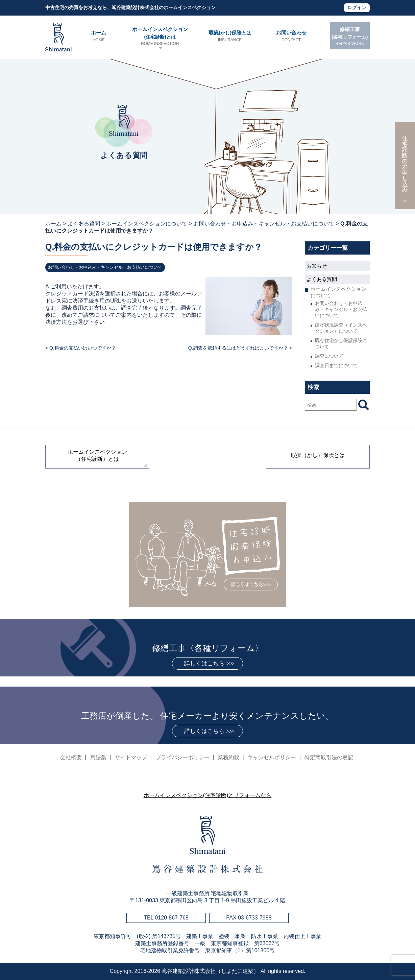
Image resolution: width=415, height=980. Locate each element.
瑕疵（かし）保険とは (318, 455)
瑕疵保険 (230, 36)
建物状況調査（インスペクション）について (341, 328)
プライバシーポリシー (182, 757)
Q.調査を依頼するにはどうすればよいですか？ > (240, 348)
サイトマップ (131, 757)
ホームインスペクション (160, 37)
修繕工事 (350, 37)
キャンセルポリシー (272, 757)
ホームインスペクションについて (147, 224)
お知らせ (317, 266)
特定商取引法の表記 (329, 757)
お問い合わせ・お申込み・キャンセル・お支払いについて (264, 224)
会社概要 (71, 757)
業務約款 (228, 757)
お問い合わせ (291, 36)
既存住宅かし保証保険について (341, 343)
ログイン (357, 7)
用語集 (98, 757)
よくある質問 (84, 224)
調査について (329, 356)
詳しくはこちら (204, 663)
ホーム (98, 36)
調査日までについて (336, 365)
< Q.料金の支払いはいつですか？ (81, 348)
